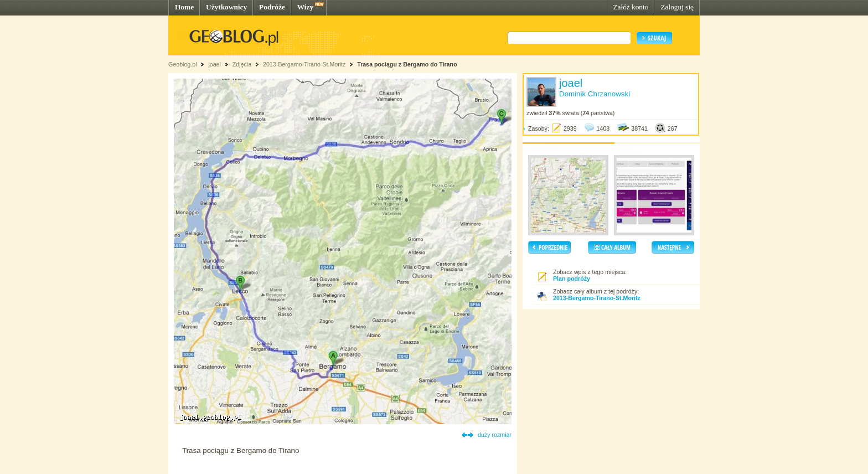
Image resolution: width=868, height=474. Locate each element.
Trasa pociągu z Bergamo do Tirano (407, 64)
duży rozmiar (495, 435)
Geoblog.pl (183, 64)
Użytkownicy (226, 7)
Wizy (305, 7)
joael (215, 64)
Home (184, 7)
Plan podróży (572, 279)
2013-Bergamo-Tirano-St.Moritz (304, 64)
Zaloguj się (677, 7)
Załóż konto (631, 7)
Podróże (272, 7)
